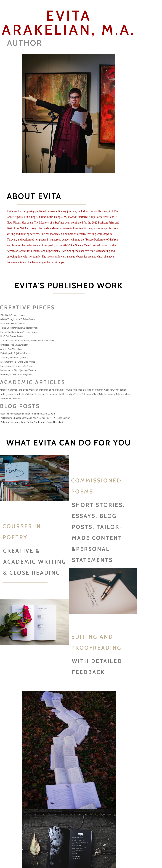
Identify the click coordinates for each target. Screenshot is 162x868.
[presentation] (6, 658)
